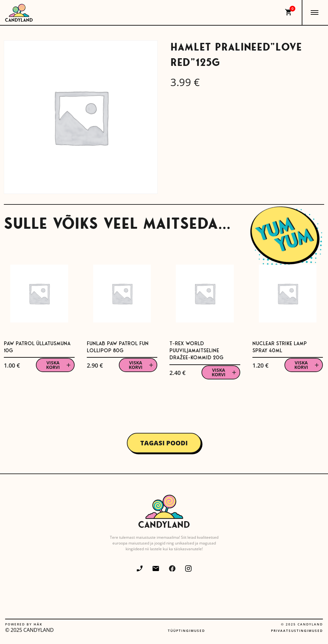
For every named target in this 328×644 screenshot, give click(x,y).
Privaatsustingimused (297, 631)
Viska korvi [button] (53, 365)
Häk (38, 624)
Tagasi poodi (164, 443)
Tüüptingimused (186, 631)
